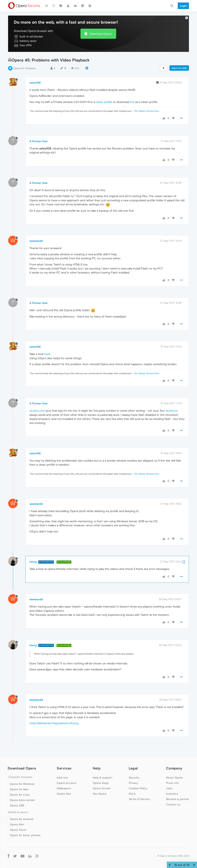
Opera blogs (101, 783)
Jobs (169, 788)
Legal (133, 768)
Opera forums (102, 788)
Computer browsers (20, 777)
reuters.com (37, 411)
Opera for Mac (19, 789)
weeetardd (36, 241)
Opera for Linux (20, 795)
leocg (33, 562)
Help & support (103, 778)
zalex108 (35, 83)
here (47, 354)
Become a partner (178, 799)
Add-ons (62, 778)
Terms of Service (139, 799)
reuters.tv (172, 411)
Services (64, 768)
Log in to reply (179, 68)
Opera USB (17, 805)
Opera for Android (22, 819)
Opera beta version (22, 800)
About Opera (174, 778)
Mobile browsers (18, 812)
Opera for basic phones (25, 835)
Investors (172, 794)
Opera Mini (17, 824)
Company (174, 768)
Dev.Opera (100, 794)
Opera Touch (18, 830)
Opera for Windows (25, 68)
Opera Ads (64, 794)
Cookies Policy (138, 788)
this (132, 102)
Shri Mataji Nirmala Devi (146, 111)
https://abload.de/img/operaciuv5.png (54, 723)
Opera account (67, 783)
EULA (132, 794)
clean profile (104, 102)
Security (134, 778)
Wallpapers (64, 788)
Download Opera (101, 34)
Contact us (173, 804)
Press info (172, 783)
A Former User (39, 141)
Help (97, 768)
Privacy (133, 783)
